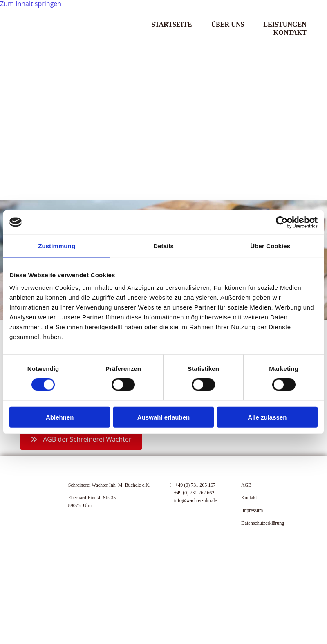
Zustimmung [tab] (57, 246)
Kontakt (290, 32)
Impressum (252, 510)
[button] (81, 439)
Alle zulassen (267, 417)
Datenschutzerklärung (263, 523)
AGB (246, 485)
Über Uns (227, 24)
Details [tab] (163, 246)
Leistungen (285, 24)
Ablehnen (60, 417)
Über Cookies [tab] (270, 246)
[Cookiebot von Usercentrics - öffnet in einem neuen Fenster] (282, 222)
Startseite (170, 24)
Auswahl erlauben (163, 417)
